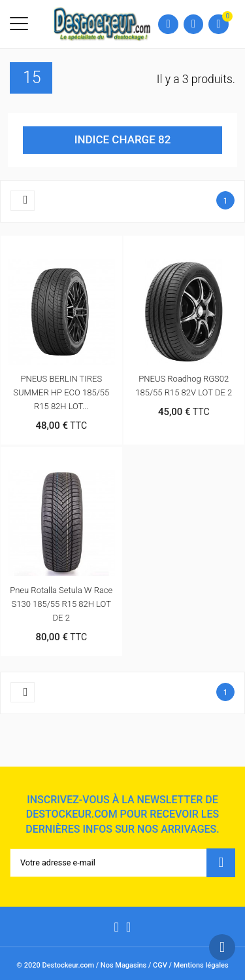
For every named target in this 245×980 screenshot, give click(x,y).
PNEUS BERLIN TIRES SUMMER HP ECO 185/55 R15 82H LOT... (61, 392)
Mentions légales (201, 965)
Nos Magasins (123, 965)
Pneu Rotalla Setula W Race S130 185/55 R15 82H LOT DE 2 (61, 604)
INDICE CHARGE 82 (123, 139)
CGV (160, 965)
